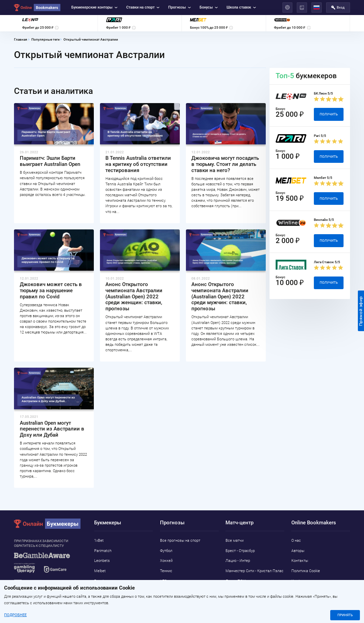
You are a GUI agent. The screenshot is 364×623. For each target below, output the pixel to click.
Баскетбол (169, 591)
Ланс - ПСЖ (236, 581)
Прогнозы (180, 7)
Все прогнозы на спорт (180, 540)
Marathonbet (105, 591)
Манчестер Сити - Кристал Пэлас (254, 571)
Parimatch (103, 551)
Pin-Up (99, 601)
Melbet (100, 571)
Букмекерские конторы (94, 7)
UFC (163, 581)
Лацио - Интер (238, 561)
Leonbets (102, 561)
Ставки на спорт (143, 7)
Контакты (300, 561)
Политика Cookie (306, 571)
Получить (329, 114)
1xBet (99, 540)
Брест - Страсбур (240, 551)
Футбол (166, 551)
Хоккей (166, 561)
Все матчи (235, 540)
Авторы (298, 551)
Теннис (166, 571)
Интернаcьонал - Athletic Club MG (254, 591)
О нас (296, 540)
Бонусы (209, 7)
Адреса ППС (302, 591)
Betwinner (103, 581)
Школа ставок (241, 7)
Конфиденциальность (310, 581)
